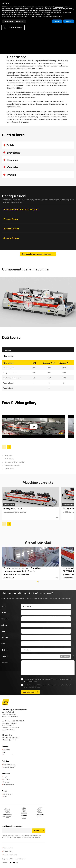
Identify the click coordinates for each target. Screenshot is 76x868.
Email (3, 631)
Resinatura (7, 782)
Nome (4, 612)
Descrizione (9, 455)
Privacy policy (36, 837)
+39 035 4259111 (14, 738)
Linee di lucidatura (9, 765)
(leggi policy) (34, 681)
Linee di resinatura (9, 767)
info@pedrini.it (11, 740)
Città (3, 644)
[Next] (9, 447)
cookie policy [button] (57, 11)
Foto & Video (9, 469)
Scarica (24, 818)
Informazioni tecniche (12, 465)
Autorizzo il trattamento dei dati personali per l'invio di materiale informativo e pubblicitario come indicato (48, 686)
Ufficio (4, 606)
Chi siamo (7, 750)
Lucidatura (7, 779)
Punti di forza (9, 459)
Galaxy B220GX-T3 (13, 508)
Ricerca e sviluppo (10, 755)
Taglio (5, 777)
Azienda (4, 625)
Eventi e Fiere (8, 794)
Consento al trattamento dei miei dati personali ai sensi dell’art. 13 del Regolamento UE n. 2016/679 (48, 680)
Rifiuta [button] (57, 21)
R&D (5, 752)
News (5, 797)
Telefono (5, 637)
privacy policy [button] (59, 7)
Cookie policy (8, 851)
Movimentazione (9, 785)
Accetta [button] (69, 21)
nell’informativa (36, 687)
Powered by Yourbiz (10, 855)
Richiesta (5, 663)
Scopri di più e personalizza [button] (14, 21)
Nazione (4, 650)
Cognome (5, 619)
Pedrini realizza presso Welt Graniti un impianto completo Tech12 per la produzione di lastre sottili (22, 571)
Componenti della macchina (15, 462)
